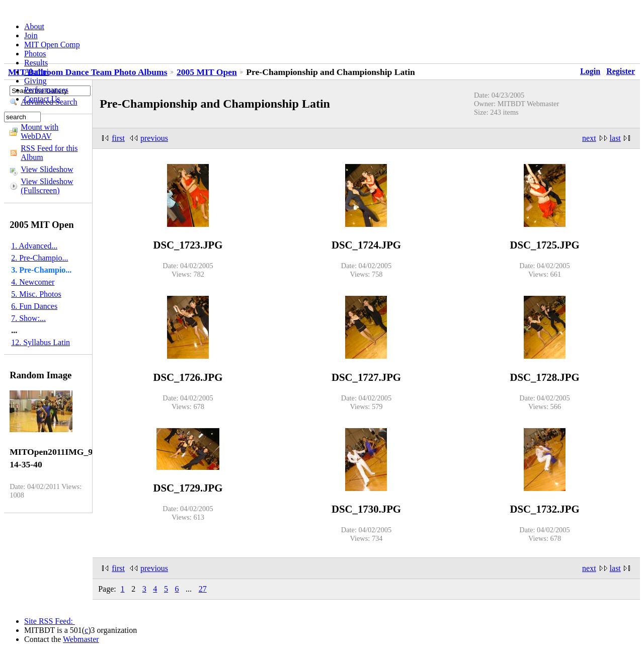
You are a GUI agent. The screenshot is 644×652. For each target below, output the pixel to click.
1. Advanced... (34, 246)
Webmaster (81, 639)
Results (36, 63)
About (34, 26)
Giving (35, 81)
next (589, 138)
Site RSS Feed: (50, 621)
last (615, 138)
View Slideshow (47, 169)
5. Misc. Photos (36, 294)
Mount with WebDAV (39, 132)
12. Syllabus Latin (41, 342)
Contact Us (42, 99)
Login (590, 71)
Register (621, 71)
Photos (35, 54)
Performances (46, 90)
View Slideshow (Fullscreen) (47, 186)
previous (154, 138)
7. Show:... (28, 318)
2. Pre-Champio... (39, 258)
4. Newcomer (33, 282)
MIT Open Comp (52, 45)
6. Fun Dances (34, 306)
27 (203, 589)
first (118, 138)
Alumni (36, 72)
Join (31, 35)
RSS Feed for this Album (49, 153)
